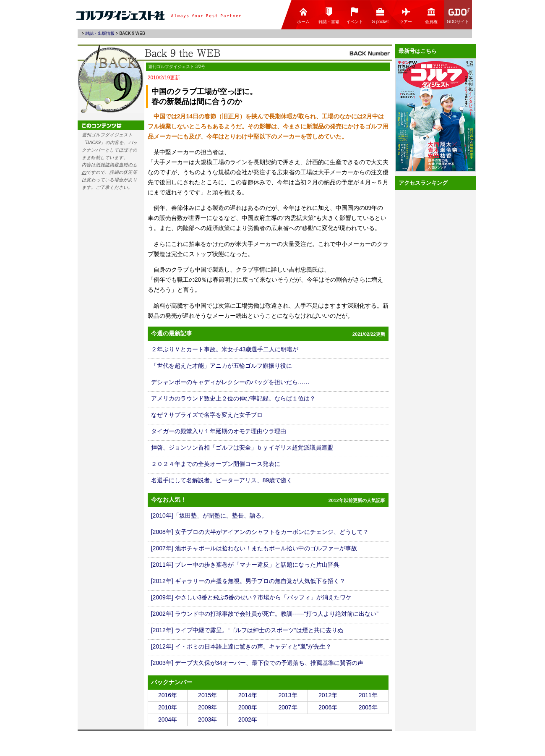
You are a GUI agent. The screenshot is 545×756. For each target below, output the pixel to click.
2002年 (248, 719)
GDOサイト (459, 15)
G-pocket (380, 15)
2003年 (207, 719)
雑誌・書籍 (329, 15)
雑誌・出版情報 (100, 33)
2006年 (328, 707)
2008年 (248, 707)
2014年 (248, 695)
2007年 (288, 707)
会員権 (431, 15)
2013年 (288, 695)
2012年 (328, 695)
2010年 (168, 707)
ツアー (406, 15)
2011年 (368, 695)
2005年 (368, 707)
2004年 (168, 719)
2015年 (207, 695)
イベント (355, 15)
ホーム (303, 15)
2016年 (168, 695)
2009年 (207, 707)
